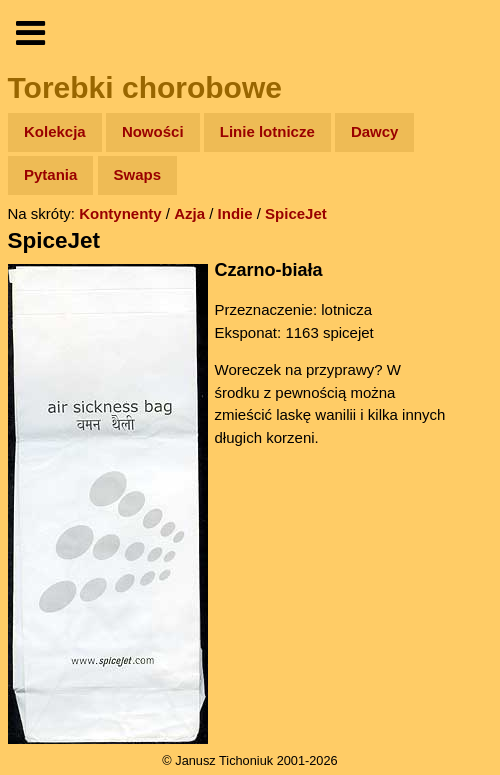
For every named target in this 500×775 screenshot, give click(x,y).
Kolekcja (55, 131)
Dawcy (375, 131)
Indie (235, 213)
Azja (189, 213)
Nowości (153, 131)
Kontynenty (120, 213)
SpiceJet (296, 213)
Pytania (50, 174)
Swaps (138, 174)
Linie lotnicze (267, 131)
